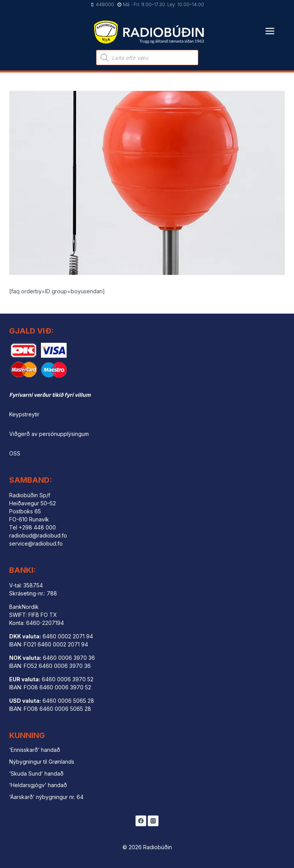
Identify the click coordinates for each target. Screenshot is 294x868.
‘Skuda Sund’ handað (36, 773)
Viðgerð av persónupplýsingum (49, 434)
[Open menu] (270, 26)
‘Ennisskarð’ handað (35, 750)
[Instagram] (153, 821)
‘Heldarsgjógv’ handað (38, 785)
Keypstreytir (24, 414)
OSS (15, 453)
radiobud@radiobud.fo (38, 535)
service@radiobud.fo (36, 543)
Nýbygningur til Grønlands (42, 762)
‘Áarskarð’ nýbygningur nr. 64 (46, 797)
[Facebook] (141, 821)
